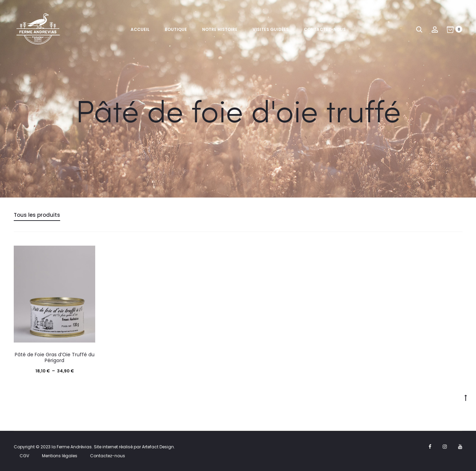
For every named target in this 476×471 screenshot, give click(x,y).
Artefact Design (158, 447)
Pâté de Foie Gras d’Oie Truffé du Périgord (55, 357)
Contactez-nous (325, 29)
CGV (24, 456)
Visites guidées (271, 29)
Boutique (176, 29)
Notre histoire (220, 29)
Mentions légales (60, 456)
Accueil (140, 29)
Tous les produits (37, 215)
